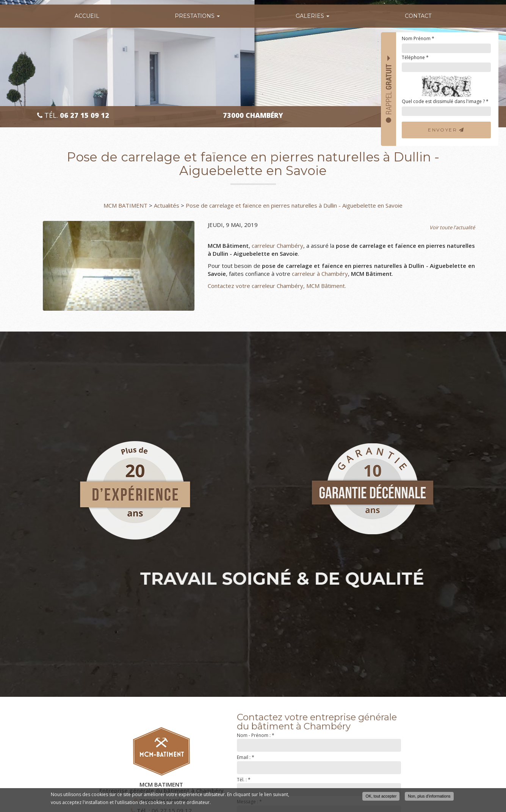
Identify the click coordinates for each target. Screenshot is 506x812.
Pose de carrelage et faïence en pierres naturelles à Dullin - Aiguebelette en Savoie (294, 205)
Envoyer (446, 130)
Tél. (73, 115)
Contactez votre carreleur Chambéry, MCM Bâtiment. (277, 286)
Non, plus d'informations (429, 796)
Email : (246, 757)
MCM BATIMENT (125, 205)
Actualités (167, 205)
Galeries (313, 16)
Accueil (87, 16)
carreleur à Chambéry (320, 274)
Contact (418, 16)
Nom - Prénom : (256, 735)
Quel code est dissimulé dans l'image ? (445, 101)
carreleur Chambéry (277, 246)
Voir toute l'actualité (452, 227)
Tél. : (244, 780)
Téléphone (415, 57)
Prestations (197, 16)
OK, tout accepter (381, 796)
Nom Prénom (418, 38)
